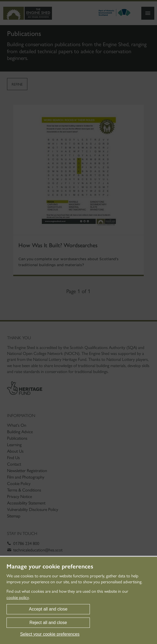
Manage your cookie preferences (50, 567)
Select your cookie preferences (50, 634)
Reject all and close (48, 623)
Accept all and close (48, 609)
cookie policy (18, 597)
